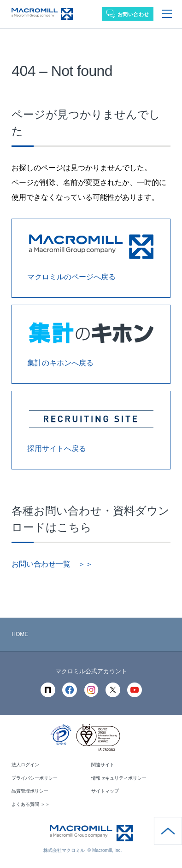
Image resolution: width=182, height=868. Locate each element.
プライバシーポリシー (35, 778)
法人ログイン (25, 765)
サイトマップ (105, 791)
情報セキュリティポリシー (119, 778)
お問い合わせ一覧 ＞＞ (52, 564)
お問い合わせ (133, 14)
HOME (20, 634)
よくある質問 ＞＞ (31, 804)
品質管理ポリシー (30, 791)
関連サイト (103, 765)
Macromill (42, 14)
